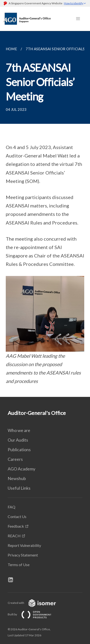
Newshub (17, 478)
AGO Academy (21, 469)
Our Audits (18, 440)
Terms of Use (19, 565)
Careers (15, 459)
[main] (45, 214)
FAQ (12, 507)
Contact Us (17, 516)
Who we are (19, 430)
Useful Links (19, 488)
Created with (36, 603)
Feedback (16, 526)
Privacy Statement (23, 555)
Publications (19, 450)
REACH (14, 536)
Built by (33, 614)
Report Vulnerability (24, 545)
